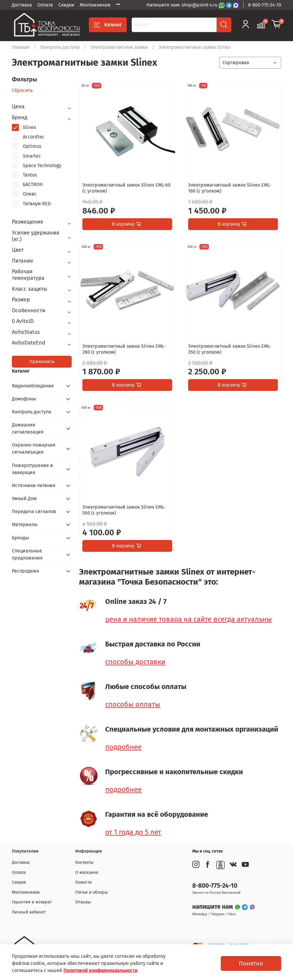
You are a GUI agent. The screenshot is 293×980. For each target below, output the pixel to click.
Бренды (20, 538)
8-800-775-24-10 (265, 5)
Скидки (66, 5)
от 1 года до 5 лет (133, 832)
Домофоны (24, 399)
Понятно (251, 963)
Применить (42, 362)
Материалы (25, 524)
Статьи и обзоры (92, 892)
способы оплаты (133, 704)
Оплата (45, 5)
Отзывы (83, 902)
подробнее (123, 747)
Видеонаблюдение (33, 386)
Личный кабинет (29, 912)
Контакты (84, 862)
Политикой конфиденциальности (100, 970)
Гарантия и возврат (32, 902)
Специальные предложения (27, 554)
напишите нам (213, 907)
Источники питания (34, 485)
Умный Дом (24, 498)
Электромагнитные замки (119, 47)
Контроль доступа (60, 47)
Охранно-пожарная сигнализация (34, 448)
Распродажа (25, 571)
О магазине (87, 873)
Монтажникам (95, 5)
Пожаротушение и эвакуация (32, 469)
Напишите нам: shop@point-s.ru (182, 5)
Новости (84, 882)
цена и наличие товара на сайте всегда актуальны (189, 619)
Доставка (22, 5)
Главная (21, 47)
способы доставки (135, 662)
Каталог (108, 25)
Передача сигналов (34, 511)
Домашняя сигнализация (28, 428)
